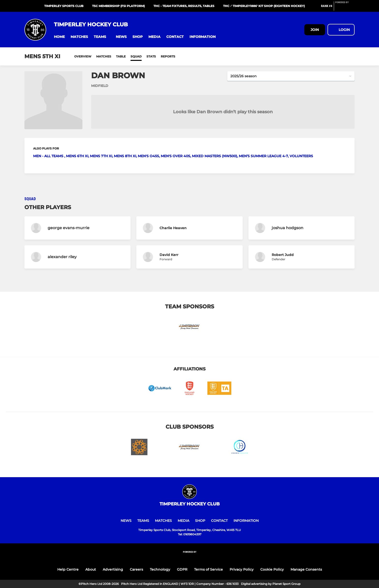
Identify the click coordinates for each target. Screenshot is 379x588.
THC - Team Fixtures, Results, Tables (184, 6)
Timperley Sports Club (64, 6)
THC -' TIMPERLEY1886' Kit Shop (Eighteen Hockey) (264, 6)
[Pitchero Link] (345, 8)
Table (121, 56)
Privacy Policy (242, 569)
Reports (168, 56)
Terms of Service (208, 569)
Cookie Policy (272, 569)
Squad (136, 56)
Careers (136, 569)
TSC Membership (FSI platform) (118, 6)
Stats (151, 56)
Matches (104, 56)
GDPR (182, 569)
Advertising (113, 569)
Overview (83, 56)
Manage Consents (306, 569)
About (91, 569)
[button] (59, 37)
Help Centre (68, 569)
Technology (160, 569)
